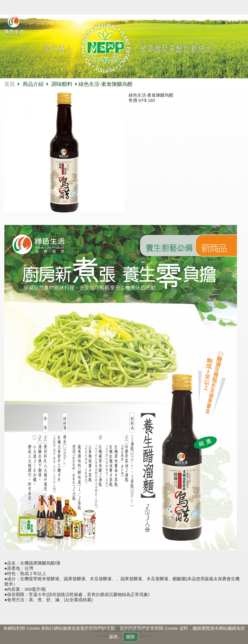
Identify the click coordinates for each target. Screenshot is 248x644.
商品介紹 (34, 84)
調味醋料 (62, 84)
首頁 (10, 84)
